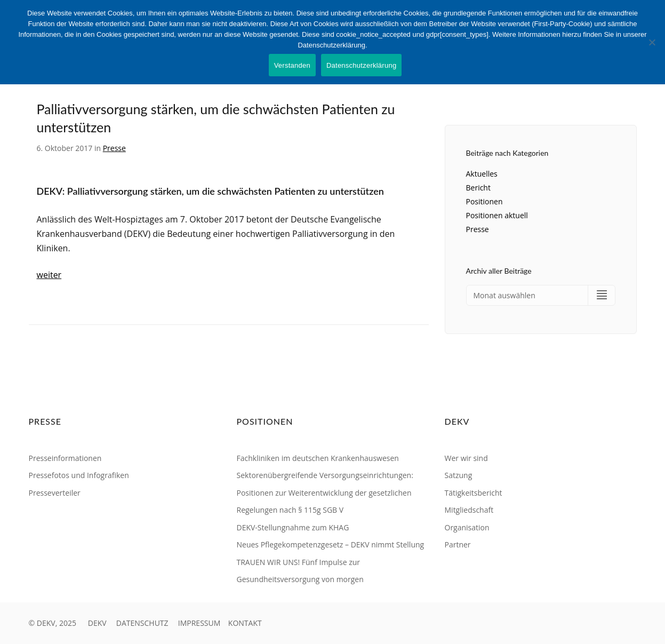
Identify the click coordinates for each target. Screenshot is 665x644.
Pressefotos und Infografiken (79, 475)
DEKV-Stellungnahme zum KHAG (293, 527)
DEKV (97, 623)
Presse (114, 148)
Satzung (459, 475)
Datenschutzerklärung (361, 65)
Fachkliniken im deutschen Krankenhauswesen (318, 458)
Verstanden (292, 65)
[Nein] (652, 42)
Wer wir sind (466, 458)
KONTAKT (245, 623)
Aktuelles (482, 174)
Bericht (478, 188)
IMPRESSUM (199, 623)
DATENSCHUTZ (142, 623)
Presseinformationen (65, 458)
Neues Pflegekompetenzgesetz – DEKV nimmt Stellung (331, 544)
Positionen (484, 201)
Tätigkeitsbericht (474, 493)
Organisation (467, 527)
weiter (49, 275)
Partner (458, 544)
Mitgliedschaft (469, 510)
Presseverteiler (55, 493)
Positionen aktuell (497, 215)
